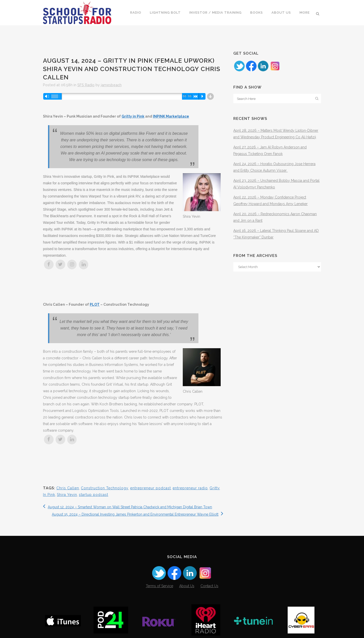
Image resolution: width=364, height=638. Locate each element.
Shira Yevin (67, 495)
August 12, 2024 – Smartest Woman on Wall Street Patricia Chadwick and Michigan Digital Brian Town (128, 507)
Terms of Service (160, 586)
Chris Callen (68, 488)
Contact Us (209, 586)
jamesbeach (111, 85)
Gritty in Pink (133, 116)
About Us (187, 586)
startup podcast (94, 495)
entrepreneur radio (190, 488)
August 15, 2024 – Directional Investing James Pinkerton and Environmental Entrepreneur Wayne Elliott (138, 514)
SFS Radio (86, 85)
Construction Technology (105, 488)
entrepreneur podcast (151, 488)
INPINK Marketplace (171, 116)
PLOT (95, 304)
